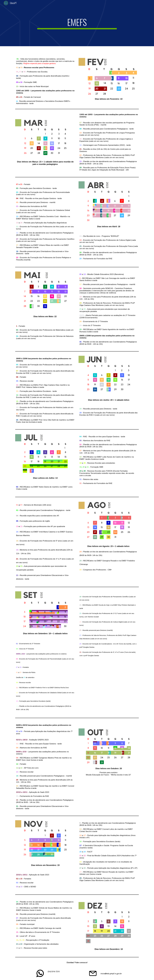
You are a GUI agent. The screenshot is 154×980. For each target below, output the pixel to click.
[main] (77, 23)
